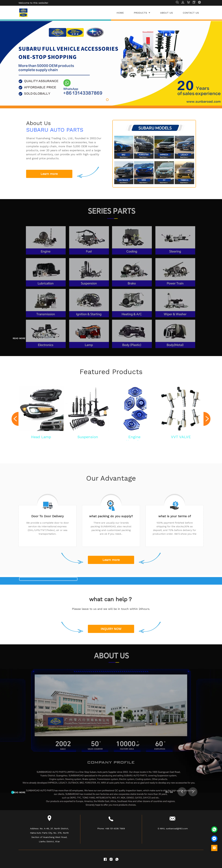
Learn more (111, 560)
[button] (107, 100)
